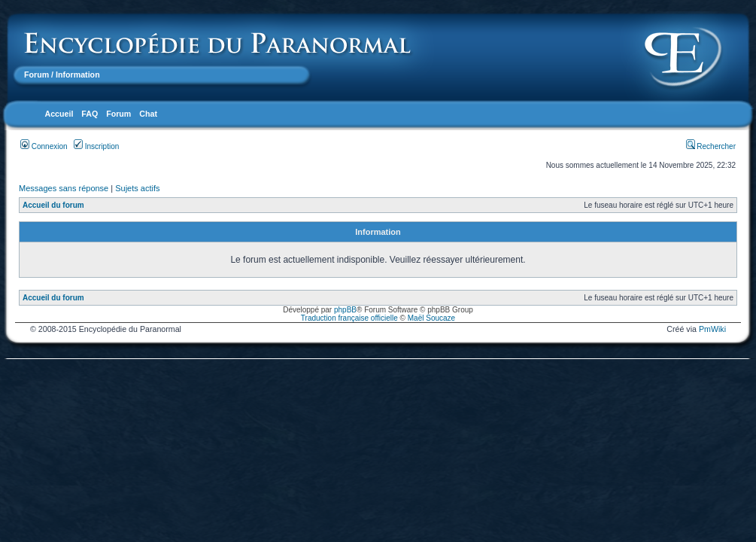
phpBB (345, 310)
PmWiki (712, 329)
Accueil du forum (53, 205)
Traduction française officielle (349, 318)
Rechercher (711, 146)
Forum (36, 75)
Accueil (59, 114)
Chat (148, 114)
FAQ (90, 114)
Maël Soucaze (431, 318)
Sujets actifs (137, 188)
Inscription (96, 146)
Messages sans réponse (64, 188)
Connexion (44, 146)
